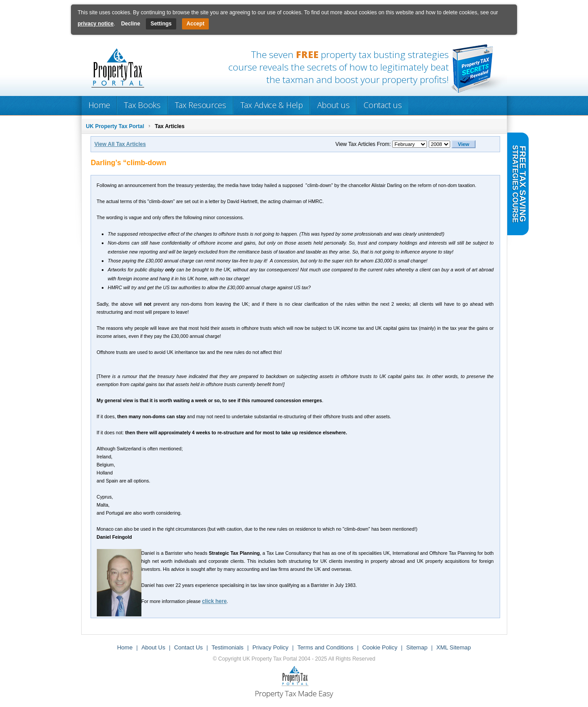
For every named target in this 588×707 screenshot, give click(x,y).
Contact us (383, 105)
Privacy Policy (271, 647)
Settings (161, 24)
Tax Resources (201, 105)
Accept (195, 24)
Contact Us (188, 647)
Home (99, 105)
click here (214, 601)
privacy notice (96, 24)
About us (333, 105)
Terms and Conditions (325, 647)
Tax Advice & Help (272, 105)
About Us (153, 647)
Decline (130, 24)
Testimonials (228, 647)
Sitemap (417, 647)
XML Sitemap (454, 647)
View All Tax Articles (120, 144)
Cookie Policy (380, 647)
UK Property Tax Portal (115, 126)
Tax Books (142, 105)
